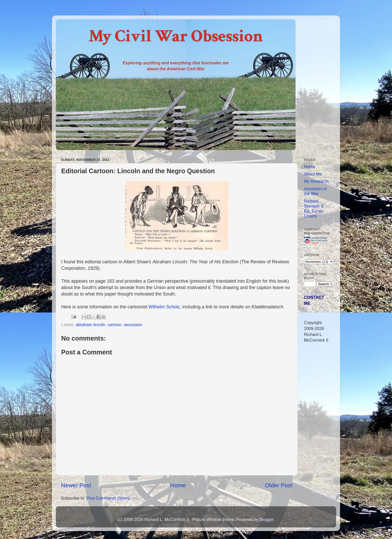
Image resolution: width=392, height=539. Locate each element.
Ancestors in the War (315, 191)
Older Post (279, 485)
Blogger (266, 519)
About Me (313, 174)
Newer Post (76, 485)
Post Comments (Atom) (108, 498)
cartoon (114, 325)
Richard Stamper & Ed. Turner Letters (314, 208)
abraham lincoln (91, 325)
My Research (316, 181)
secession (133, 325)
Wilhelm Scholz (164, 307)
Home (178, 485)
